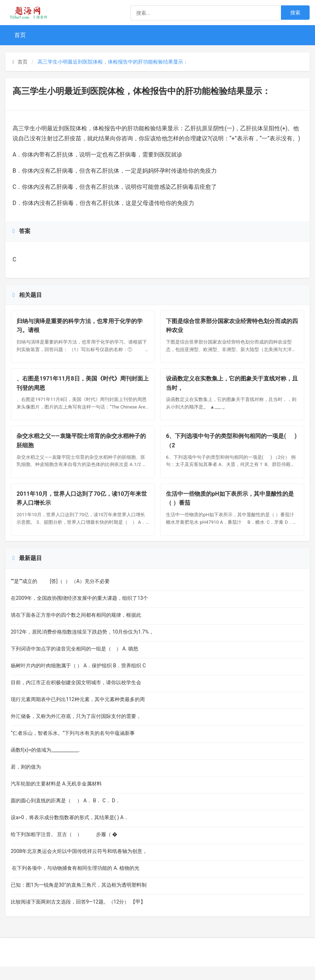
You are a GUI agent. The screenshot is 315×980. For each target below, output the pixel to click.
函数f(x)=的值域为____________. (45, 763)
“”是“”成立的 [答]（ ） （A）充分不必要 (60, 594)
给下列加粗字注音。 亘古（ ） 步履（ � (64, 848)
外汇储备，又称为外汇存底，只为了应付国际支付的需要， (76, 729)
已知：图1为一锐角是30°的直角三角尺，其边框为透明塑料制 (79, 898)
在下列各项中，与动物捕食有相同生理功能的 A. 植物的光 (75, 881)
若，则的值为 (44, 780)
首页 (20, 35)
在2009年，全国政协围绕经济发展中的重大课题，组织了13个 (79, 611)
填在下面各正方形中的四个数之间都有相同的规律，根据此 (76, 628)
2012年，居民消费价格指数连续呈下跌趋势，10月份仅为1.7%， (82, 645)
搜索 (295, 13)
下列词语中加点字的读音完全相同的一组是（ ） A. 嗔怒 (75, 662)
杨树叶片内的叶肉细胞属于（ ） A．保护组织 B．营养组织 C (78, 679)
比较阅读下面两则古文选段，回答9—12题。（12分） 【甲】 (78, 915)
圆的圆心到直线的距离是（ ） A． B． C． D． (65, 814)
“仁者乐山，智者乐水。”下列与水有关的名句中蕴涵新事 (73, 746)
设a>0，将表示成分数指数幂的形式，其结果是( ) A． (72, 831)
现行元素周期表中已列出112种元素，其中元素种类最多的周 (78, 713)
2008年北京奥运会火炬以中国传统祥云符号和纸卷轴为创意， (79, 864)
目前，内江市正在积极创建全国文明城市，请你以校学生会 (76, 696)
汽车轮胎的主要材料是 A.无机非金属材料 (64, 797)
